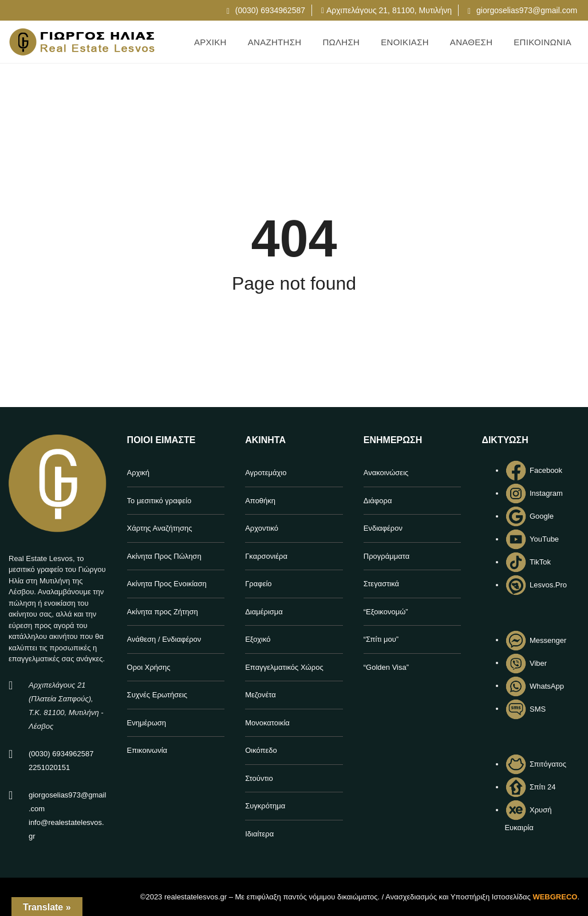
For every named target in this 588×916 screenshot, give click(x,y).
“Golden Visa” (386, 667)
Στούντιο (259, 778)
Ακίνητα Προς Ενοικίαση (167, 584)
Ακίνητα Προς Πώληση (164, 556)
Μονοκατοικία (267, 723)
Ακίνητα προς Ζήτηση (163, 612)
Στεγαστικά (381, 584)
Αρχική (139, 473)
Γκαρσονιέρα (266, 556)
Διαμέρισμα (264, 612)
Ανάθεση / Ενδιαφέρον (164, 639)
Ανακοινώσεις (386, 473)
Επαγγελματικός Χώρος (284, 667)
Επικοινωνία (147, 750)
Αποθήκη (260, 501)
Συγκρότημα (265, 806)
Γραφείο (258, 584)
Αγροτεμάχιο (266, 473)
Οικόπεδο (261, 750)
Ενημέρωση (147, 723)
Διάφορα (378, 501)
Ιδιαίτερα (259, 834)
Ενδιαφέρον (383, 528)
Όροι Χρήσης (149, 667)
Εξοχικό (258, 639)
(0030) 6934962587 (266, 10)
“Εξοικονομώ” (386, 612)
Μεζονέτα (260, 695)
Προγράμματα (386, 556)
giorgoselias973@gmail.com (522, 10)
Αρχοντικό (262, 528)
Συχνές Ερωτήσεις (157, 695)
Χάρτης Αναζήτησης (160, 528)
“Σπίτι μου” (381, 639)
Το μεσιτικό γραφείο (159, 501)
